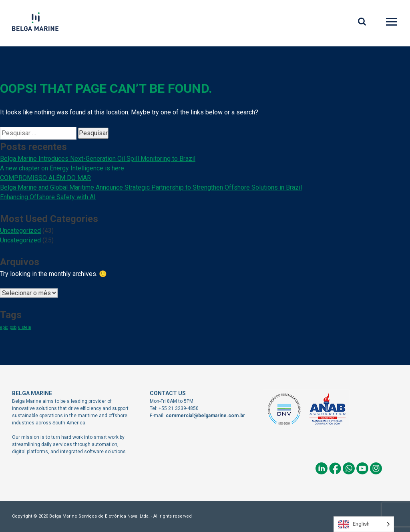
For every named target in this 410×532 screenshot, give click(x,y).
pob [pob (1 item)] (13, 327)
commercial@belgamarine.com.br (205, 416)
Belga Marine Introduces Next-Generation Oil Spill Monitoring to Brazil (98, 159)
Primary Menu (392, 23)
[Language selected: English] (364, 524)
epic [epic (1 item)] (4, 327)
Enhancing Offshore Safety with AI (48, 197)
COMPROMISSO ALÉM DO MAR (45, 178)
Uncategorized (20, 231)
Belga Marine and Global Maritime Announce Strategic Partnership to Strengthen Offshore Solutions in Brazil (151, 187)
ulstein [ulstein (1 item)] (25, 327)
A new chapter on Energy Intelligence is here (62, 168)
